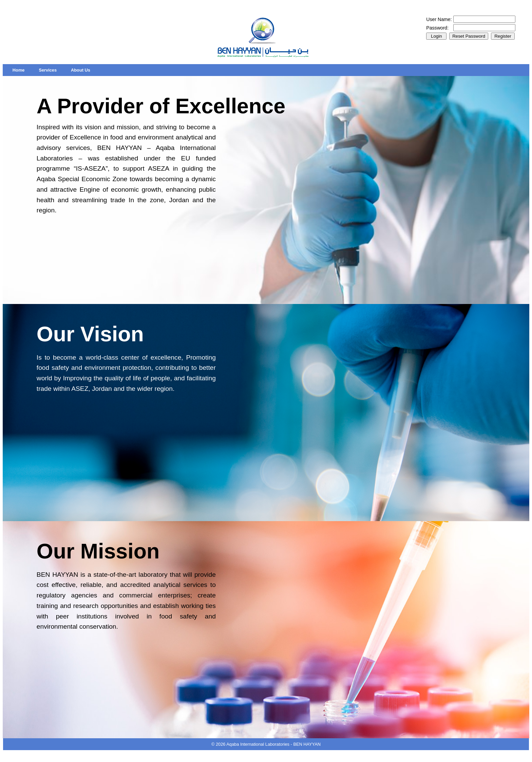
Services (48, 70)
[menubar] (51, 70)
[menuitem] (19, 70)
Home (19, 70)
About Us (81, 70)
